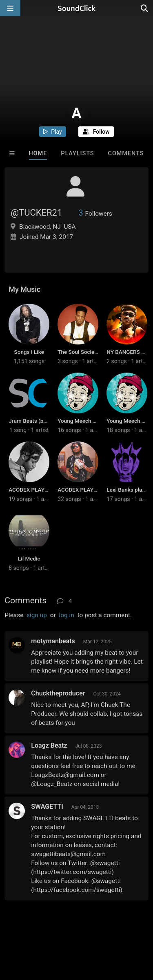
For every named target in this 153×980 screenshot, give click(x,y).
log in (67, 615)
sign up (37, 615)
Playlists (77, 153)
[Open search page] (145, 8)
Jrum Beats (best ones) (37, 421)
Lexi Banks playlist (129, 490)
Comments (126, 153)
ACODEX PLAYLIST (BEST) (41, 490)
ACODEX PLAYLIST (81, 490)
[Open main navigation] (10, 8)
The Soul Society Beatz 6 (88, 352)
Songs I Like (29, 352)
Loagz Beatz (49, 745)
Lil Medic (29, 558)
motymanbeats (53, 641)
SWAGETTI (47, 807)
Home (38, 153)
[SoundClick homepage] (77, 8)
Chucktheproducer (58, 693)
